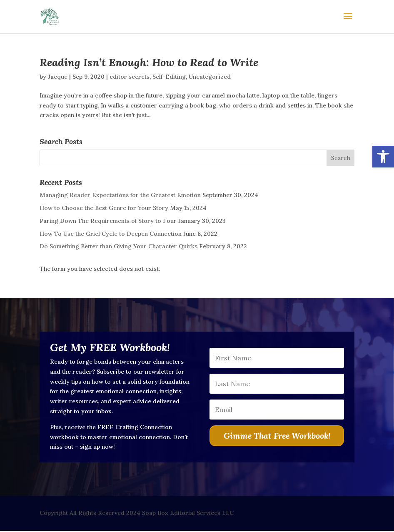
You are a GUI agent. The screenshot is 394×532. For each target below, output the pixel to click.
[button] (383, 157)
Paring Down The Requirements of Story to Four (108, 221)
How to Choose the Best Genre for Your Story (104, 208)
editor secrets (130, 77)
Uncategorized (210, 77)
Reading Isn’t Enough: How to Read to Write (149, 62)
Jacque (58, 77)
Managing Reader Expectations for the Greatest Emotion (120, 195)
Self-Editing (169, 77)
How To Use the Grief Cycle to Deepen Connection (111, 234)
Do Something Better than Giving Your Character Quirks (118, 246)
